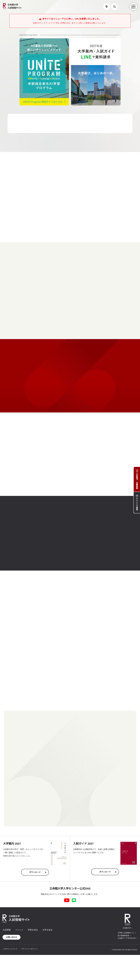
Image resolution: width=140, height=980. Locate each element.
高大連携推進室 (123, 936)
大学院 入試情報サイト (126, 933)
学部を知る (33, 930)
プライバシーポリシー (29, 949)
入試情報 (7, 930)
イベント (19, 930)
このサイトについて (10, 949)
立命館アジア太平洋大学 (127, 938)
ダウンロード (35, 872)
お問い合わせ (11, 937)
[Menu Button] (133, 7)
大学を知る (48, 930)
